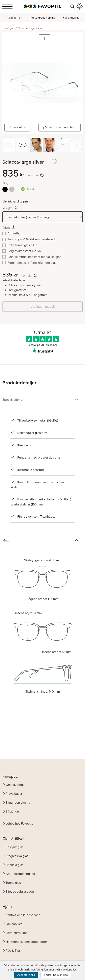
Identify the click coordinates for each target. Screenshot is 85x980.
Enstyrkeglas (15, 847)
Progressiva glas (17, 856)
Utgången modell (43, 307)
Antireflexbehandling (20, 874)
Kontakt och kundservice (23, 915)
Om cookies (14, 924)
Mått (6, 540)
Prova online (17, 127)
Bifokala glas (15, 865)
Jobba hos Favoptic (19, 824)
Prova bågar (14, 794)
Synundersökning (18, 803)
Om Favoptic (15, 785)
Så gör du (12, 811)
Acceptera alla (26, 975)
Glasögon (8, 28)
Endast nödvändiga (56, 975)
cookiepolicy (69, 970)
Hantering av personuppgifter (26, 942)
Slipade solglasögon (20, 892)
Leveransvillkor (16, 933)
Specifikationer (13, 400)
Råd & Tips (13, 951)
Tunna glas (13, 883)
